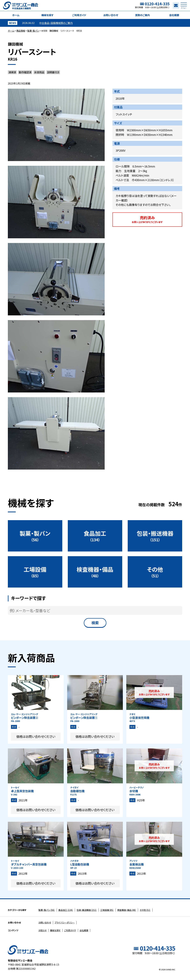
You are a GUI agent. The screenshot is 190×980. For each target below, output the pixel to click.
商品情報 (21, 31)
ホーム (16, 15)
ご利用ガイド (79, 15)
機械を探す (47, 15)
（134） (95, 536)
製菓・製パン (33, 31)
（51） (155, 572)
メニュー (184, 6)
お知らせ (43, 930)
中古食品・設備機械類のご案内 (56, 23)
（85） (35, 572)
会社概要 (174, 15)
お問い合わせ (111, 15)
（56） (35, 536)
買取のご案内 (142, 15)
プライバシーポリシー (65, 923)
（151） (155, 536)
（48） (95, 572)
